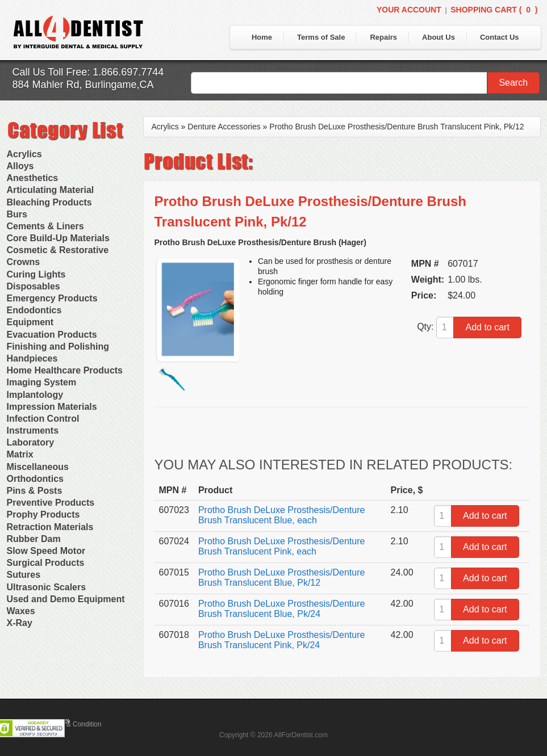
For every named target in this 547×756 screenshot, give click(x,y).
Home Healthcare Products (65, 370)
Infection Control (43, 419)
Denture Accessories (224, 127)
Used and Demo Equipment (66, 599)
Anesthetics (33, 178)
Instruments (33, 430)
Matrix (20, 454)
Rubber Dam (34, 539)
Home (262, 37)
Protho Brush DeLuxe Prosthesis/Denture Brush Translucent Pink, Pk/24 (281, 640)
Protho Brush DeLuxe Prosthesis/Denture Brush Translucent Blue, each (281, 515)
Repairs (383, 37)
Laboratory (31, 442)
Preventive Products (51, 503)
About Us (439, 37)
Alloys (20, 166)
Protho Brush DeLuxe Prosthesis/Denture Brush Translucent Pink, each (281, 546)
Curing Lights (36, 274)
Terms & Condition (74, 724)
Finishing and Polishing (58, 346)
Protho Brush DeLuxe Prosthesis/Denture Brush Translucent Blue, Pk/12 (281, 577)
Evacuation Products (52, 335)
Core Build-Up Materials (58, 238)
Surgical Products (46, 563)
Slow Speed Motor (46, 551)
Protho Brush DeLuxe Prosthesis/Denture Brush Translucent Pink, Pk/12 (396, 127)
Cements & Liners (45, 226)
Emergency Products (52, 298)
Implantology (35, 395)
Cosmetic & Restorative (58, 250)
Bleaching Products (49, 202)
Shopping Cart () (494, 10)
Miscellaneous (38, 467)
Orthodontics (35, 479)
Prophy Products (43, 514)
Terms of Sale (321, 37)
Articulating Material (51, 190)
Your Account (409, 10)
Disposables (34, 286)
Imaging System (42, 382)
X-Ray (20, 623)
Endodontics (34, 310)
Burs (17, 214)
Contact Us (500, 37)
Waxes (21, 611)
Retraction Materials (50, 527)
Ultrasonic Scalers (47, 587)
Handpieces (32, 358)
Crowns (24, 262)
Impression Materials (52, 407)
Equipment (30, 322)
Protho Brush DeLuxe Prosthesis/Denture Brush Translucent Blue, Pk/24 (281, 609)
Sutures (24, 575)
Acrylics (24, 154)
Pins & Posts (35, 491)
